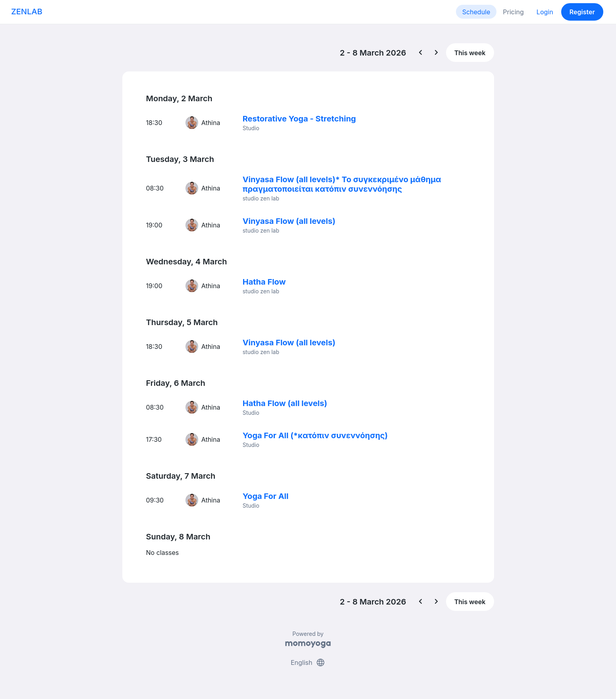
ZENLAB (27, 12)
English (308, 662)
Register (582, 12)
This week (470, 53)
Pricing (513, 12)
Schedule (476, 12)
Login (545, 12)
